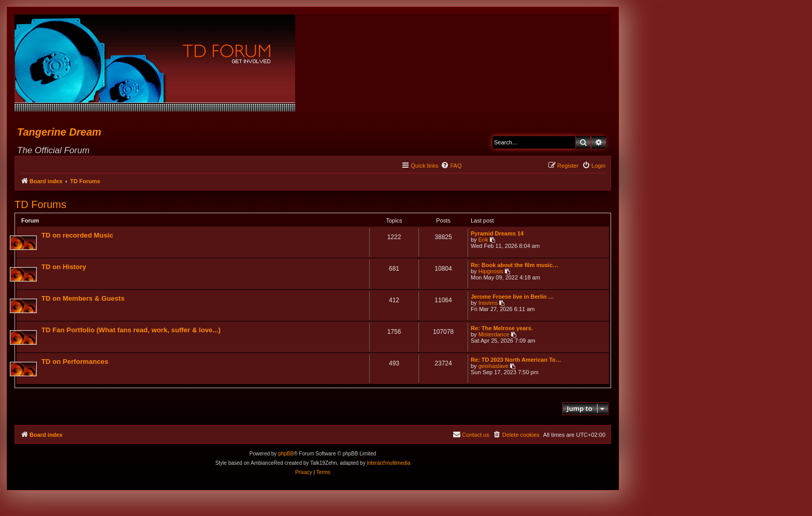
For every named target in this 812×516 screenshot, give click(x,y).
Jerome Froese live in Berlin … (512, 297)
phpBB (286, 454)
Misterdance (494, 334)
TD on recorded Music (77, 235)
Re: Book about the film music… (514, 265)
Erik (483, 240)
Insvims (488, 303)
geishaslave (494, 366)
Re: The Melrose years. (502, 328)
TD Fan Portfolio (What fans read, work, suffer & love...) (131, 330)
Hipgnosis (491, 271)
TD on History (64, 267)
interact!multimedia (388, 463)
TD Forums (40, 204)
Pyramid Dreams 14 (497, 233)
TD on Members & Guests (83, 298)
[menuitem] (451, 166)
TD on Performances (75, 362)
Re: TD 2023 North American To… (516, 360)
